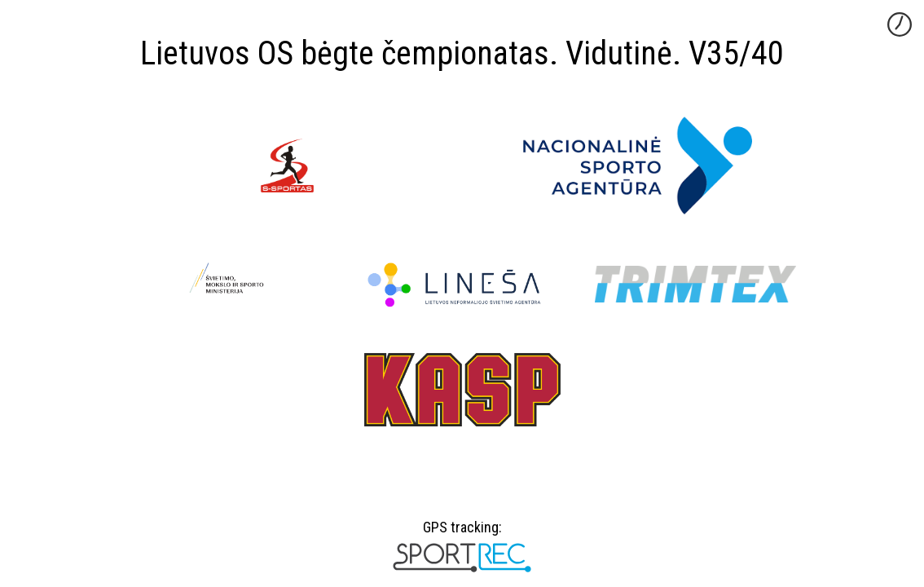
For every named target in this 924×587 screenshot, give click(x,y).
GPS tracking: (462, 533)
